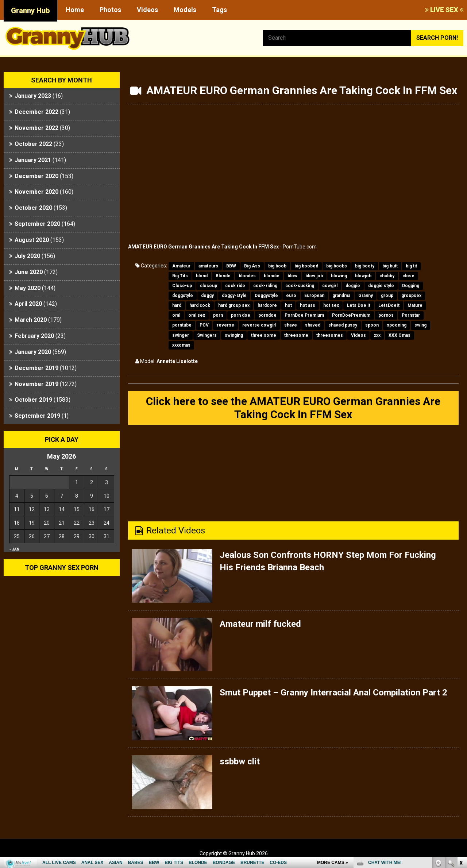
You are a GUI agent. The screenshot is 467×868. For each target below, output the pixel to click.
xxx (377, 335)
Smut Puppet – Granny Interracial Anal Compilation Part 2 (333, 693)
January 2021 (33, 160)
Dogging (411, 286)
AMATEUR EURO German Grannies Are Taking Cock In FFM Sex (203, 247)
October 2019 (33, 400)
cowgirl (330, 286)
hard (177, 305)
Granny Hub (30, 11)
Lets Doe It (359, 305)
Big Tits (180, 276)
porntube (182, 325)
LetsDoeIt (389, 305)
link (461, 754)
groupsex (411, 296)
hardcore (267, 305)
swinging (234, 335)
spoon (372, 325)
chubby (387, 276)
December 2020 (36, 176)
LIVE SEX (444, 10)
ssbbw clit (240, 761)
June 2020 (29, 272)
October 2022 (33, 144)
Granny (366, 296)
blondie (272, 276)
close (408, 276)
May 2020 (28, 288)
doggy (207, 296)
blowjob (363, 276)
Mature (415, 305)
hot (288, 305)
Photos (110, 10)
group (387, 296)
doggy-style (234, 296)
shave (291, 325)
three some (264, 335)
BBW (231, 266)
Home (75, 10)
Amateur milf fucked (260, 624)
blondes (247, 276)
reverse (225, 325)
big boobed (306, 266)
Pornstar (411, 315)
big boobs (337, 266)
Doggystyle (266, 296)
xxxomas (181, 345)
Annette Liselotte (177, 361)
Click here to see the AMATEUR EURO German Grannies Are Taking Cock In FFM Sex (293, 408)
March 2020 (31, 320)
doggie (353, 286)
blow (292, 276)
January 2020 (33, 352)
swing (420, 325)
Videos (147, 10)
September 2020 (37, 224)
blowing (339, 276)
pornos (386, 315)
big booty (365, 266)
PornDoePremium (351, 315)
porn (218, 315)
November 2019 (36, 384)
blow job (314, 276)
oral (176, 315)
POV (204, 325)
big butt (390, 266)
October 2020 (33, 208)
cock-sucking (300, 286)
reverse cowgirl (259, 325)
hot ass (308, 305)
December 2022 (36, 112)
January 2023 (33, 96)
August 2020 (32, 240)
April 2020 (28, 304)
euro (291, 296)
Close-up (182, 286)
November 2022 (36, 128)
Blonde (223, 276)
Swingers (207, 335)
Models (185, 10)
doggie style (381, 286)
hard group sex (234, 305)
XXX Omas (400, 335)
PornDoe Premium (304, 315)
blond (202, 276)
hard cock (200, 305)
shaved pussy (343, 325)
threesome (296, 335)
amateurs (208, 266)
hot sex (331, 305)
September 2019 (37, 416)
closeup (209, 286)
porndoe (267, 315)
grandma (341, 296)
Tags (219, 10)
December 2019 (36, 368)
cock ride (235, 286)
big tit (411, 266)
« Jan (14, 549)
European (314, 296)
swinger (181, 335)
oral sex (197, 315)
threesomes (330, 335)
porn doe (241, 315)
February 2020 (34, 336)
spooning (397, 325)
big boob (277, 266)
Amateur (181, 266)
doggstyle (183, 296)
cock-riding (265, 286)
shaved (313, 325)
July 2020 (27, 256)
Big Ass (252, 266)
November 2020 (36, 192)
